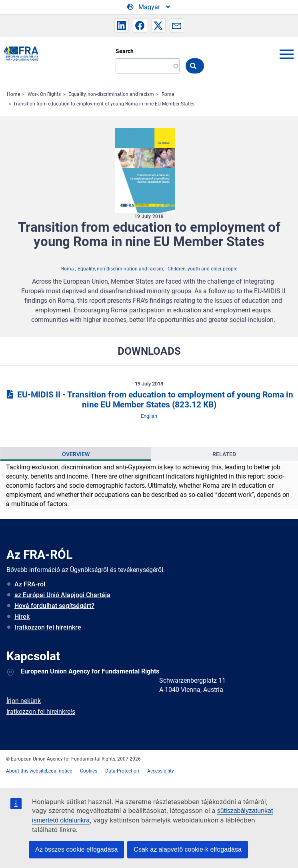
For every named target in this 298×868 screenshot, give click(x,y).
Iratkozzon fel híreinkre (48, 627)
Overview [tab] (76, 454)
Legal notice (59, 771)
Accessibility (161, 771)
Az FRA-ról (30, 584)
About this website (26, 771)
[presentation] (76, 454)
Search (125, 51)
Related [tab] (224, 454)
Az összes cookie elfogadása (76, 849)
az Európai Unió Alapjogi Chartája (62, 595)
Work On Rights (44, 94)
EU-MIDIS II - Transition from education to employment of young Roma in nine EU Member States (149, 400)
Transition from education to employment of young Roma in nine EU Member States (104, 104)
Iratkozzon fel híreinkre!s (41, 712)
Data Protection (122, 771)
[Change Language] (149, 7)
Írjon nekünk (24, 701)
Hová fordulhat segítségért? (54, 606)
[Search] (148, 66)
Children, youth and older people (202, 269)
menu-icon (286, 54)
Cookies (89, 771)
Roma (168, 94)
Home (13, 94)
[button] (122, 26)
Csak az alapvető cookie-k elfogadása (188, 849)
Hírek (22, 617)
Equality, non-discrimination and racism (111, 94)
